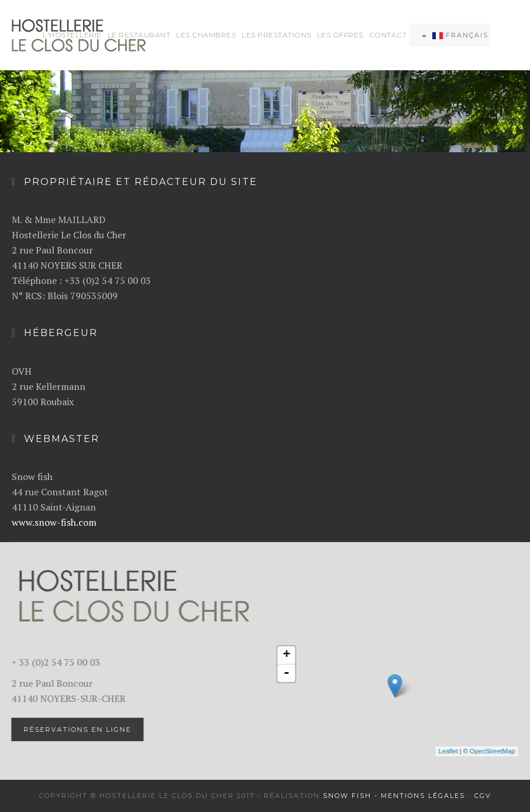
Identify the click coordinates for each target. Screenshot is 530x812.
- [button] (285, 673)
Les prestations (276, 35)
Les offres (340, 35)
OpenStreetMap (491, 751)
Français (455, 35)
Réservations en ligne (77, 729)
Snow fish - (352, 796)
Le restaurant (139, 35)
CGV (483, 796)
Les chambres (206, 35)
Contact (388, 35)
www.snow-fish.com (54, 522)
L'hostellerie (72, 35)
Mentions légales (423, 796)
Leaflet (447, 751)
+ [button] (286, 655)
